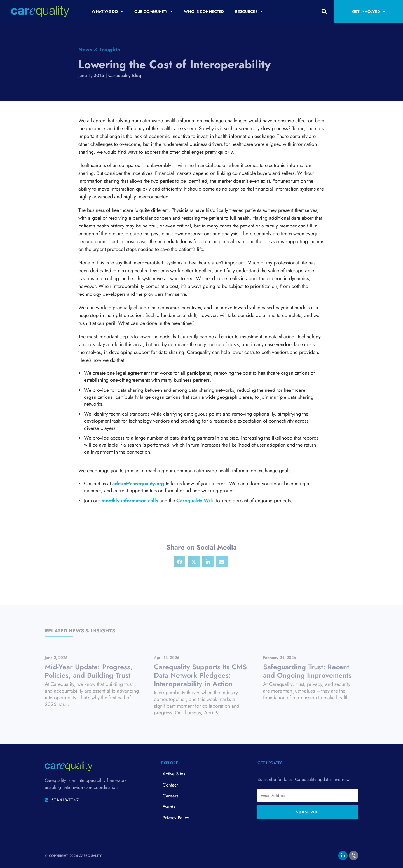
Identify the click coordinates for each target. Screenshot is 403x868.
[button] (324, 11)
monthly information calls (130, 501)
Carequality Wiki (195, 501)
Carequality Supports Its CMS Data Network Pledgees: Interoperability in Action (200, 675)
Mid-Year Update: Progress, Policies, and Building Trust (89, 671)
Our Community (154, 11)
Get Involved (369, 11)
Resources (249, 11)
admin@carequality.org (138, 484)
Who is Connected (204, 11)
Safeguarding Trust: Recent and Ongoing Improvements (307, 671)
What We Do (107, 11)
